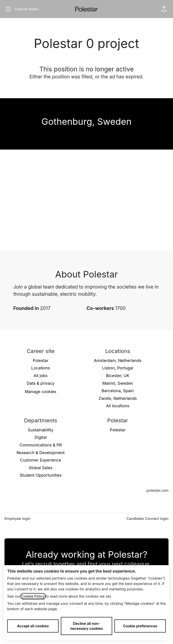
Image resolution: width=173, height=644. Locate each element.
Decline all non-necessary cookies (86, 626)
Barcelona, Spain (118, 391)
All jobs (41, 376)
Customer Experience (41, 460)
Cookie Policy (33, 596)
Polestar (40, 361)
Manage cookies (41, 392)
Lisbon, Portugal (118, 368)
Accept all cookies (33, 626)
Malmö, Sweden (118, 383)
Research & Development (41, 453)
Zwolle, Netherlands (118, 398)
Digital (41, 437)
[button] (164, 9)
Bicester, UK (118, 376)
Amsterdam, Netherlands (118, 361)
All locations (118, 406)
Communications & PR (41, 445)
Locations (41, 368)
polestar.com (157, 490)
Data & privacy (40, 383)
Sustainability (40, 430)
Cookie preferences (140, 626)
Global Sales (41, 468)
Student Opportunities (41, 475)
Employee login (17, 519)
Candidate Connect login (148, 519)
